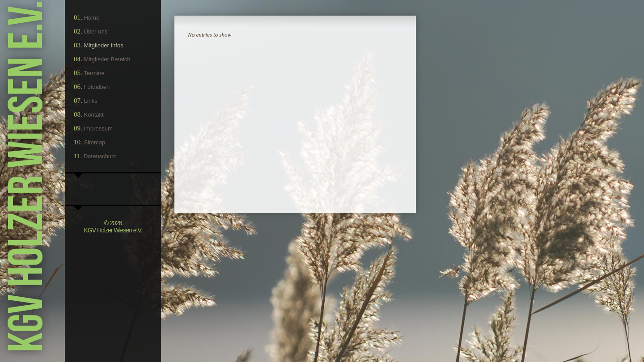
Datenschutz (100, 156)
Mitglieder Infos (104, 45)
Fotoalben (97, 87)
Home (92, 18)
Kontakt (94, 115)
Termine (94, 73)
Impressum (98, 128)
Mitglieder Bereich (107, 59)
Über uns (96, 32)
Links (91, 101)
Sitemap (95, 142)
